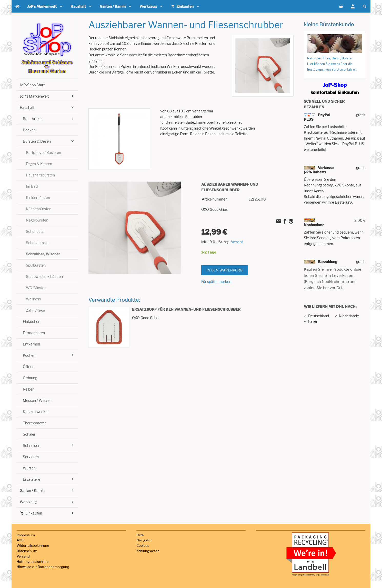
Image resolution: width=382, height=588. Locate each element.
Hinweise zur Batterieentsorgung (43, 567)
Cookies (143, 545)
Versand (237, 242)
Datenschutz (27, 551)
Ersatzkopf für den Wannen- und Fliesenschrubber (186, 309)
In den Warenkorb (225, 270)
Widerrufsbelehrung (33, 545)
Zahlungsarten (148, 551)
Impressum (26, 535)
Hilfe (140, 535)
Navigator (144, 540)
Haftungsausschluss (33, 562)
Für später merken (216, 282)
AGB (20, 540)
